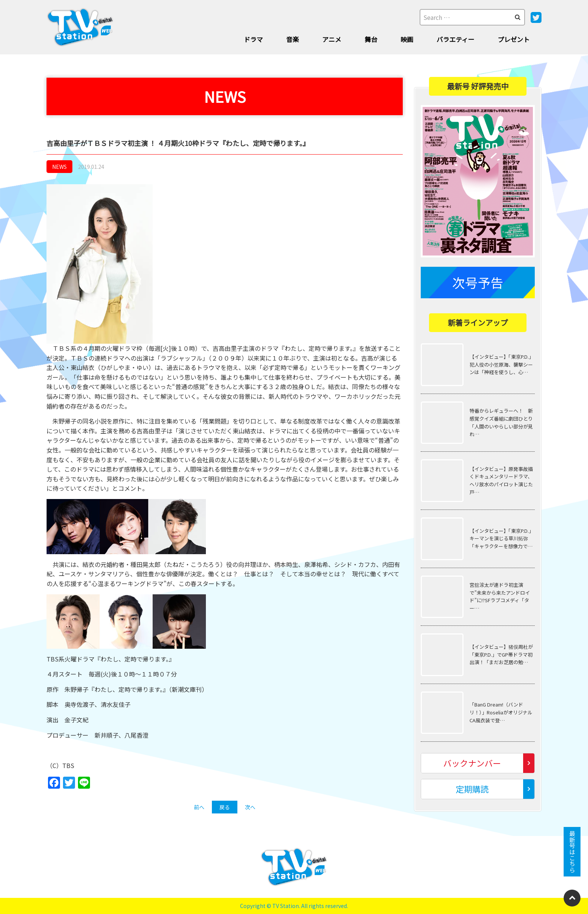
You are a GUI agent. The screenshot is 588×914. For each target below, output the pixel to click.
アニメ (332, 39)
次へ (250, 807)
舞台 (371, 39)
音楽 (292, 39)
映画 (407, 39)
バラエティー (455, 39)
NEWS (59, 167)
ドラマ (253, 39)
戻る (225, 807)
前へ (199, 807)
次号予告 (478, 282)
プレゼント (514, 39)
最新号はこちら (572, 852)
